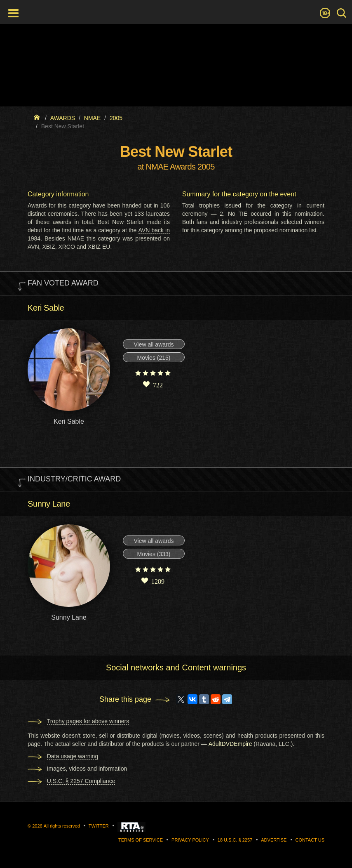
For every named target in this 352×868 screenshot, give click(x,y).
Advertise (274, 840)
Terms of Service (141, 840)
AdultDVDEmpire (230, 744)
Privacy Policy (190, 840)
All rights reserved (62, 826)
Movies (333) (154, 554)
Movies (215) (154, 358)
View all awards (154, 344)
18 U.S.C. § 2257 (235, 840)
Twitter (99, 826)
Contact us (310, 840)
